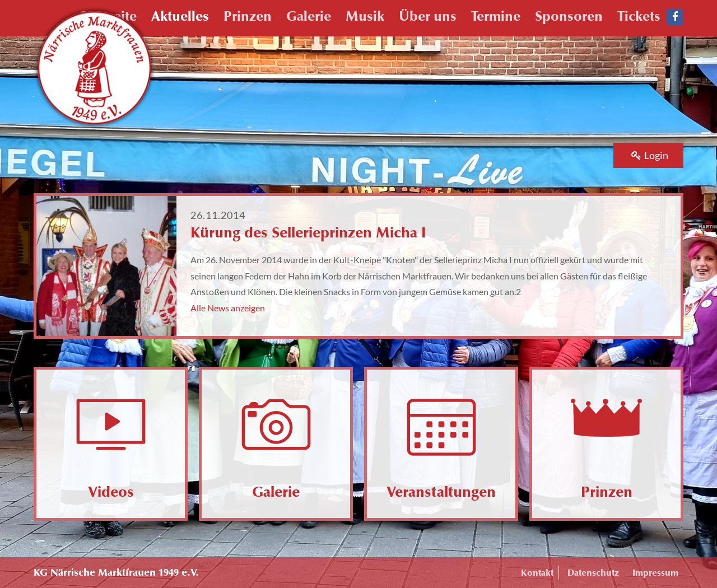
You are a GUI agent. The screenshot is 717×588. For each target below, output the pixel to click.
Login (650, 155)
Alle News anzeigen (228, 308)
